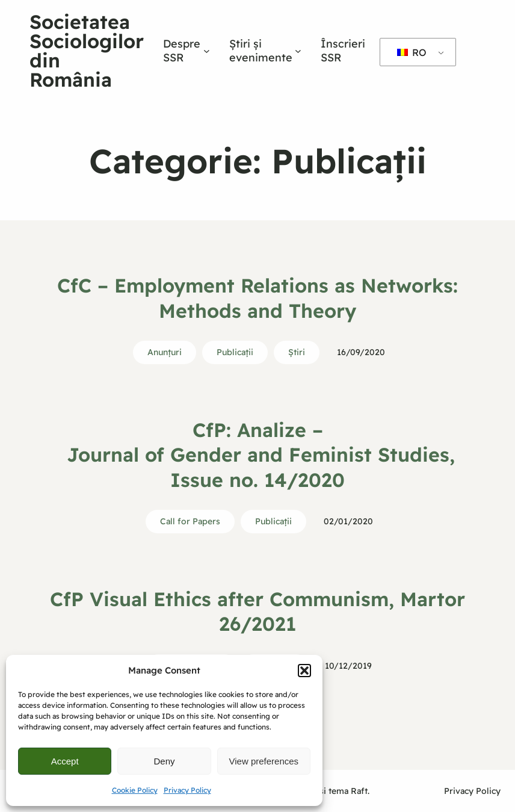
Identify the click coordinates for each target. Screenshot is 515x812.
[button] (304, 671)
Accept (65, 761)
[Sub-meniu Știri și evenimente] (298, 51)
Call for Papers (190, 521)
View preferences (264, 761)
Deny (164, 761)
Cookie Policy (135, 790)
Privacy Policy (187, 790)
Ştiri (297, 352)
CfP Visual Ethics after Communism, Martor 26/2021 (257, 612)
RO (412, 52)
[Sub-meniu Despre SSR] (207, 51)
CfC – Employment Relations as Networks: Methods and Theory (257, 298)
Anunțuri (165, 352)
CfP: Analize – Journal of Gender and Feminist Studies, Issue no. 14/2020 (258, 455)
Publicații (235, 352)
